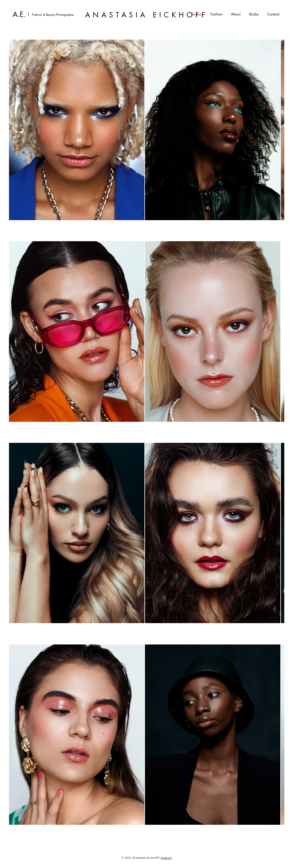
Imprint (166, 858)
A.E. (19, 14)
